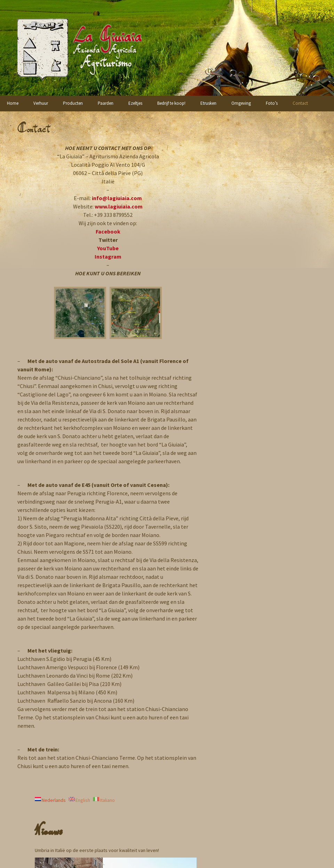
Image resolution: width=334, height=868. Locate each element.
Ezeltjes (135, 103)
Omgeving (241, 103)
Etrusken (208, 103)
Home (13, 103)
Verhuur (41, 103)
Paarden (106, 103)
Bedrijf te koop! (171, 103)
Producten (73, 103)
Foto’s (272, 103)
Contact (300, 103)
